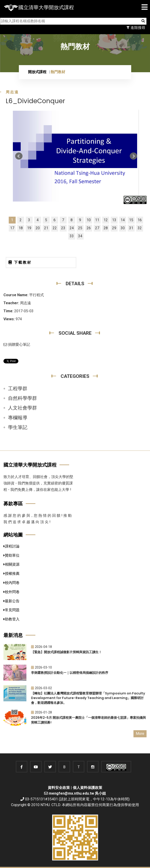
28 (106, 228)
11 (97, 220)
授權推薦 (11, 574)
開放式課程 (37, 72)
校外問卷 (11, 592)
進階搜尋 (136, 28)
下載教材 (20, 262)
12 (106, 220)
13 (114, 220)
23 (63, 228)
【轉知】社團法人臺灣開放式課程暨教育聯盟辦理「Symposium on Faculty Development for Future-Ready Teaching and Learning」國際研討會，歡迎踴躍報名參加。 (88, 698)
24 (72, 228)
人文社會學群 (23, 408)
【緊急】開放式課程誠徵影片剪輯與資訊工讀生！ (66, 652)
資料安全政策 (59, 788)
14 (123, 220)
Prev (19, 156)
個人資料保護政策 (88, 788)
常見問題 (11, 610)
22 (55, 228)
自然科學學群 (23, 398)
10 (89, 220)
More (140, 734)
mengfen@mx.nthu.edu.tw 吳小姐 (77, 793)
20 (38, 228)
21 (46, 228)
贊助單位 (11, 555)
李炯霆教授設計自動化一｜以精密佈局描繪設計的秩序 (70, 673)
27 (97, 228)
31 (131, 228)
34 (80, 236)
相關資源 (11, 564)
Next (133, 156)
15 (131, 220)
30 (123, 228)
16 (140, 220)
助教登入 (11, 619)
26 (89, 228)
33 (72, 236)
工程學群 (18, 389)
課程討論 (11, 546)
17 (12, 228)
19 (29, 228)
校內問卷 (11, 583)
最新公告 (11, 601)
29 (114, 228)
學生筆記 (18, 427)
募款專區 (13, 504)
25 (80, 228)
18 (21, 228)
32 (140, 228)
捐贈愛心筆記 (17, 344)
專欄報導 (18, 418)
